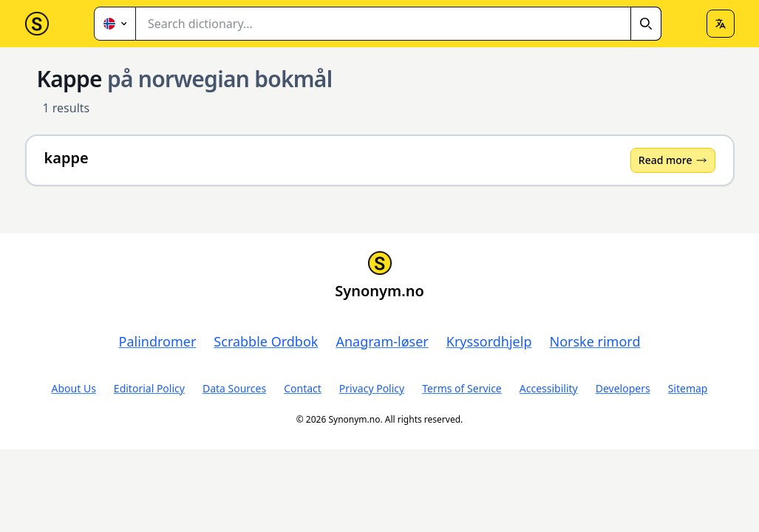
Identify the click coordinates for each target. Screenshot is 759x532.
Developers (623, 388)
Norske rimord (595, 341)
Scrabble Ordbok (266, 341)
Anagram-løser (382, 341)
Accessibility (549, 388)
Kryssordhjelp (489, 341)
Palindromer (158, 341)
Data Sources (234, 388)
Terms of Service (462, 388)
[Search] (646, 24)
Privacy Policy (372, 388)
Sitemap (688, 388)
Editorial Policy (149, 388)
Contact (303, 388)
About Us (74, 388)
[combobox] (399, 24)
